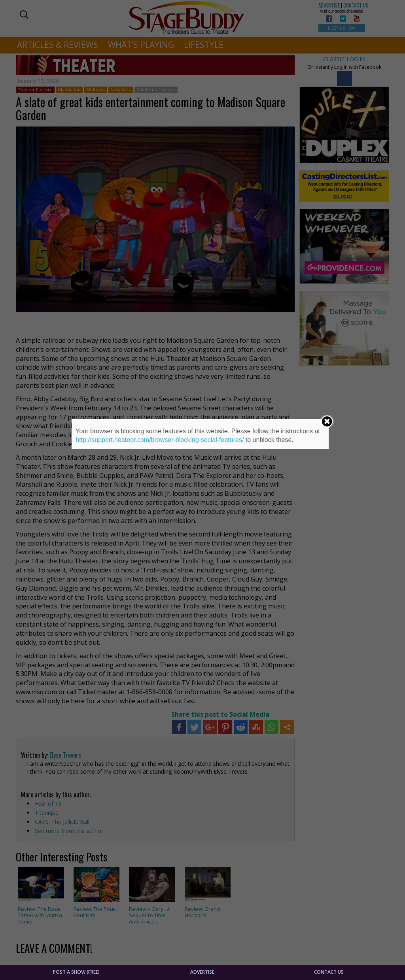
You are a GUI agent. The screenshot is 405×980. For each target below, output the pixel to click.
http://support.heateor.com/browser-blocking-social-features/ (160, 440)
